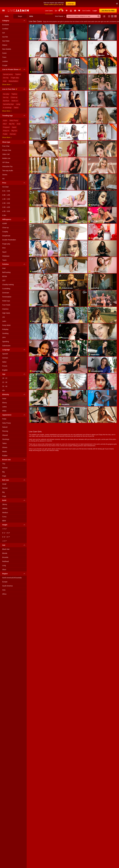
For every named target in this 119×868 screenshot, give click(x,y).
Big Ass (14, 131)
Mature (5, 45)
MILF (5, 124)
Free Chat (6, 146)
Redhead (6, 561)
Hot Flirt (5, 37)
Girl (4, 33)
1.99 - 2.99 (6, 199)
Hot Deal (5, 187)
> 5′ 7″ (4, 541)
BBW (4, 521)
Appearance (14, 415)
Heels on (15, 101)
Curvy (4, 517)
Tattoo (16, 108)
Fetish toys (6, 301)
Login (95, 11)
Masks (5, 451)
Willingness (14, 219)
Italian (4, 362)
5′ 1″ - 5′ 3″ (6, 533)
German (13, 134)
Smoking (5, 333)
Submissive (6, 346)
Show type (14, 142)
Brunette (5, 557)
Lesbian (5, 61)
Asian (5, 120)
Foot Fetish (6, 305)
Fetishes (14, 264)
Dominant (6, 293)
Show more (7, 84)
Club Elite (67, 11)
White (4, 411)
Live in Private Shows (14, 70)
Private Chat (7, 150)
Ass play (6, 94)
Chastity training (8, 285)
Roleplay (5, 329)
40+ (4, 390)
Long (4, 565)
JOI (4, 317)
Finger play (15, 78)
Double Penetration (9, 240)
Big (3, 472)
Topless (18, 74)
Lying (18, 104)
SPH (4, 337)
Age (14, 374)
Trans (4, 57)
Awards (59, 11)
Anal (5, 81)
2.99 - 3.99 (6, 203)
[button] (117, 4)
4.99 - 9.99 (6, 211)
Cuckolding (6, 289)
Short (4, 570)
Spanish (5, 354)
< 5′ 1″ (4, 529)
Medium (5, 513)
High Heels (6, 313)
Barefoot (6, 101)
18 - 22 (5, 378)
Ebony (5, 403)
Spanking (6, 342)
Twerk (4, 260)
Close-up (14, 97)
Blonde (5, 553)
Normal (5, 468)
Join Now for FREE (108, 11)
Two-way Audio (8, 171)
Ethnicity (14, 394)
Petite (4, 419)
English (5, 370)
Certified (5, 29)
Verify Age (71, 4)
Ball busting (6, 272)
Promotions (63, 11)
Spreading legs (8, 104)
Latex (4, 321)
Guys (20, 16)
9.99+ (4, 215)
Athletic (5, 508)
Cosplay (5, 232)
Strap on (6, 131)
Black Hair (6, 549)
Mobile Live (6, 158)
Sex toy (6, 78)
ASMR (5, 223)
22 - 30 (5, 382)
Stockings (6, 439)
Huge (4, 476)
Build (14, 500)
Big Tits (12, 124)
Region (14, 574)
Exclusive (6, 25)
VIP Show (6, 162)
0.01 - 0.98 (6, 191)
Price (14, 183)
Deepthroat (6, 236)
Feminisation (7, 297)
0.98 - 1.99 (6, 195)
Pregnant (6, 127)
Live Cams (49, 11)
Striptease (6, 256)
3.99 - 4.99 (6, 207)
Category (14, 21)
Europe (5, 582)
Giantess (5, 309)
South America (7, 586)
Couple (5, 65)
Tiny (4, 464)
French (5, 366)
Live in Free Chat (14, 89)
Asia (4, 590)
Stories (5, 175)
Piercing (5, 431)
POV (4, 248)
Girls (7, 16)
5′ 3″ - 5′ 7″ (6, 537)
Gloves (5, 447)
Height (14, 525)
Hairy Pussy (14, 120)
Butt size (14, 480)
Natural (5, 427)
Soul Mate (6, 41)
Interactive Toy (7, 166)
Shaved (5, 435)
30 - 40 (5, 386)
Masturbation (13, 81)
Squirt (14, 127)
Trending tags (14, 116)
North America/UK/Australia (12, 578)
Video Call (6, 154)
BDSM (5, 276)
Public (5, 134)
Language (14, 350)
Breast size (14, 460)
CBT (4, 280)
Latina (4, 407)
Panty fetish (6, 325)
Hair (14, 545)
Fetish (4, 53)
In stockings (7, 108)
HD (3, 179)
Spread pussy (8, 74)
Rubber (5, 456)
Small (4, 484)
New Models (56, 11)
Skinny (5, 504)
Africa (4, 594)
